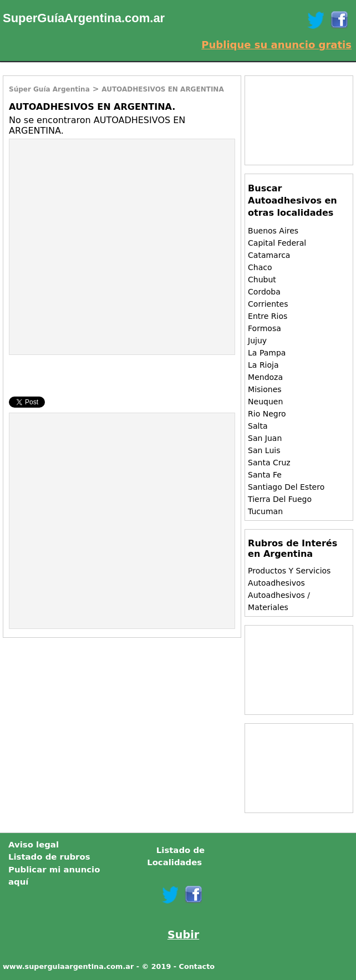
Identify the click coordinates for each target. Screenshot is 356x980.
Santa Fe (265, 475)
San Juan (265, 438)
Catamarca (269, 255)
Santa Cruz (269, 463)
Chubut (262, 280)
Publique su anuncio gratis (276, 45)
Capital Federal (277, 243)
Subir (183, 935)
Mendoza (265, 377)
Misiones (265, 389)
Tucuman (265, 511)
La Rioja (263, 365)
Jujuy (257, 341)
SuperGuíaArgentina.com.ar (84, 18)
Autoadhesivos (276, 583)
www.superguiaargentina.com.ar (68, 966)
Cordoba (264, 292)
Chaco (260, 267)
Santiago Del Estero (286, 487)
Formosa (265, 328)
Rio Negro (267, 414)
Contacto (197, 966)
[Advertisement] (103, 220)
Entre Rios (268, 316)
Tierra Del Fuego (280, 499)
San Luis (264, 450)
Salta (258, 426)
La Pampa (267, 353)
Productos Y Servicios (289, 571)
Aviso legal (34, 845)
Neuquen (265, 402)
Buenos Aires (273, 231)
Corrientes (268, 304)
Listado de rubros (49, 857)
